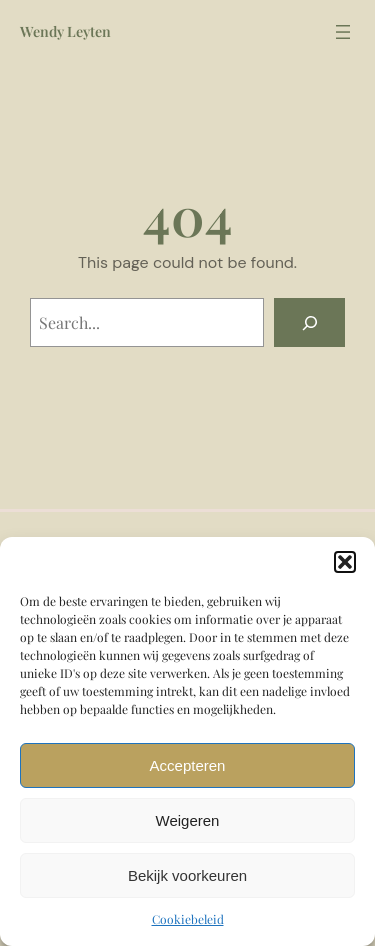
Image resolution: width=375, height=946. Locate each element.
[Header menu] (343, 32)
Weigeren (188, 820)
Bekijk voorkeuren (187, 875)
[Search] (309, 322)
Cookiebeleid (188, 919)
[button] (345, 562)
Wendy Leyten (65, 31)
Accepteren (188, 765)
